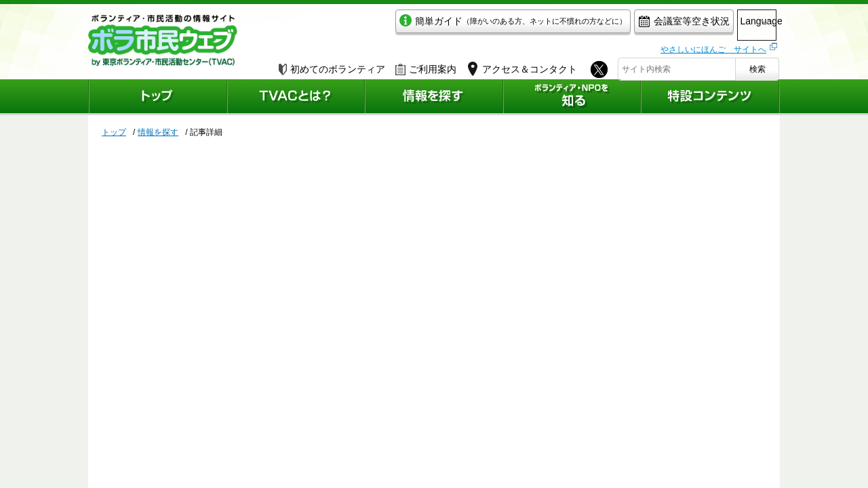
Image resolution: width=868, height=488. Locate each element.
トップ (114, 132)
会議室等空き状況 (628, 25)
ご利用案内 (426, 66)
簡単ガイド (457, 25)
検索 (757, 66)
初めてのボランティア (332, 66)
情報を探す (158, 132)
